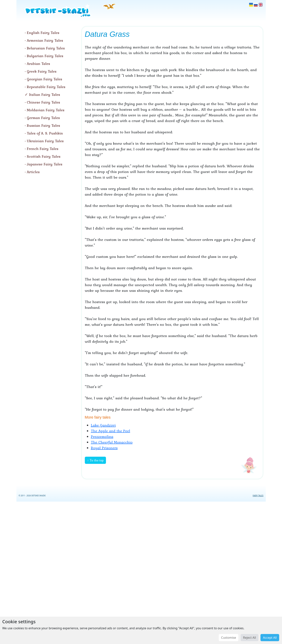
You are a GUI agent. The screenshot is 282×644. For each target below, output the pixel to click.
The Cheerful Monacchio (112, 442)
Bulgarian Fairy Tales (45, 56)
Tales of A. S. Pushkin (45, 133)
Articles (33, 172)
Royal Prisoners (104, 448)
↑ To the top (95, 460)
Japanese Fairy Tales (45, 164)
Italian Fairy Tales (45, 95)
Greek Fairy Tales (42, 71)
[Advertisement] (141, 572)
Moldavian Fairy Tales (46, 110)
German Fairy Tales (43, 118)
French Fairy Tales (43, 149)
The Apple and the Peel (110, 431)
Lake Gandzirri (103, 425)
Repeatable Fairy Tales (46, 87)
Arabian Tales (38, 64)
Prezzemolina (102, 437)
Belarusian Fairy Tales (46, 48)
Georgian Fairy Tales (44, 79)
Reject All (250, 638)
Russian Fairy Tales (43, 125)
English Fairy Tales (43, 33)
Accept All (270, 638)
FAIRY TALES (258, 496)
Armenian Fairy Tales (45, 40)
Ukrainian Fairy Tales (45, 141)
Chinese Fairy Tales (43, 102)
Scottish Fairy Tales (44, 156)
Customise (229, 638)
